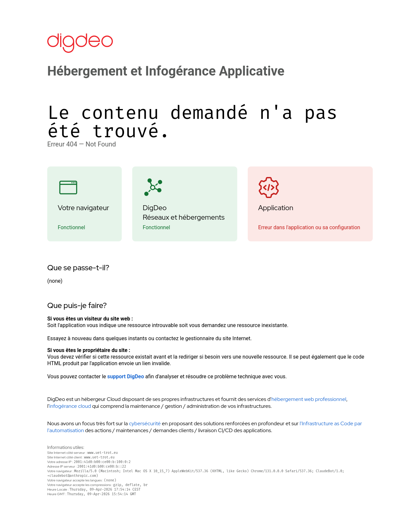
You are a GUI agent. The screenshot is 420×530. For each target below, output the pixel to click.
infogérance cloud (70, 406)
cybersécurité (145, 423)
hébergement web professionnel (309, 399)
